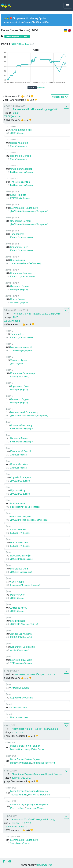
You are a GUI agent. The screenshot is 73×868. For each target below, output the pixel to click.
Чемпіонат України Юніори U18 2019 (35, 674)
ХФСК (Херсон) (12, 116)
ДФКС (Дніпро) (17, 133)
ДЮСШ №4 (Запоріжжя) (22, 559)
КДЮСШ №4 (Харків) (20, 198)
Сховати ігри (60, 97)
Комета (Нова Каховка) (21, 237)
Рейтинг (32, 88)
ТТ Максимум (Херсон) (21, 350)
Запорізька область (20, 843)
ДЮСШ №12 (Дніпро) (20, 481)
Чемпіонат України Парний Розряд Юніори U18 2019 (36, 731)
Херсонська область (15, 826)
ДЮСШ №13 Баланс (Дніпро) (24, 624)
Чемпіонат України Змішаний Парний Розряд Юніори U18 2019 (37, 776)
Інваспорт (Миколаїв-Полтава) (25, 507)
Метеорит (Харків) (19, 289)
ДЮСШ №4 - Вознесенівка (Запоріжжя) (29, 211)
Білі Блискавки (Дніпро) (22, 172)
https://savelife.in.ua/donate (18, 22)
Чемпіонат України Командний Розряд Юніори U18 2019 (33, 821)
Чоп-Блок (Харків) (19, 302)
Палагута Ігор (45, 865)
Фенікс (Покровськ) (20, 376)
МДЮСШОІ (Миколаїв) (21, 637)
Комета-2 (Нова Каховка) (22, 276)
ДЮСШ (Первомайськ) (21, 572)
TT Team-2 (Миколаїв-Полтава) (26, 263)
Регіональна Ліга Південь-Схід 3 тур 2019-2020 (36, 111)
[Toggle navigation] (68, 6)
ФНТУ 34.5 (23, 44)
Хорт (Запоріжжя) (19, 146)
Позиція (41, 88)
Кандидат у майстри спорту (17, 36)
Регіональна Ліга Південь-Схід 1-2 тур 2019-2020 (37, 315)
